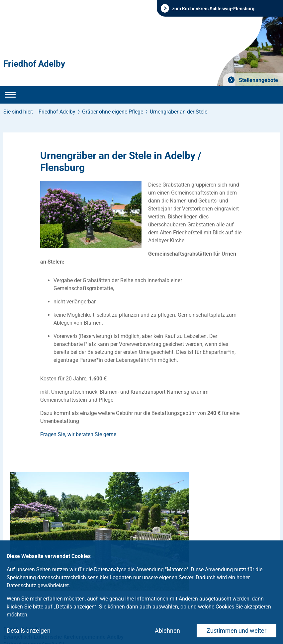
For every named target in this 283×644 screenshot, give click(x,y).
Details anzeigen (29, 631)
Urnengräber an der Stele (179, 112)
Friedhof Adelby (34, 64)
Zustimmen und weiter (236, 631)
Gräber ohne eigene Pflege (113, 112)
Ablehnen (167, 631)
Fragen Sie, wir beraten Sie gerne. (79, 434)
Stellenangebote (258, 80)
